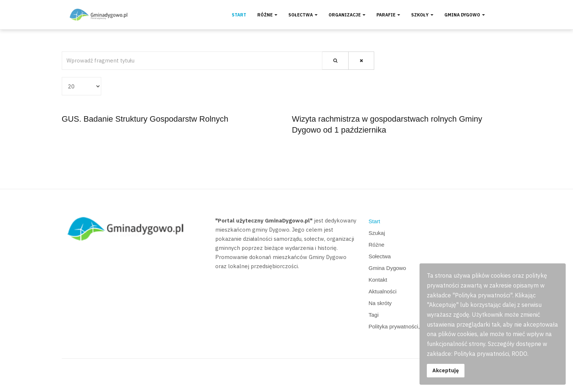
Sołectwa (303, 15)
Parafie (388, 15)
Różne (267, 15)
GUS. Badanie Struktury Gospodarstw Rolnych (145, 119)
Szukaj (377, 233)
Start (239, 15)
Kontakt (378, 280)
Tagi (374, 315)
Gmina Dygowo (465, 15)
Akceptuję (446, 370)
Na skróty (380, 303)
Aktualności (383, 291)
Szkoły (422, 15)
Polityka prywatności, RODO (403, 326)
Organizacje (347, 15)
